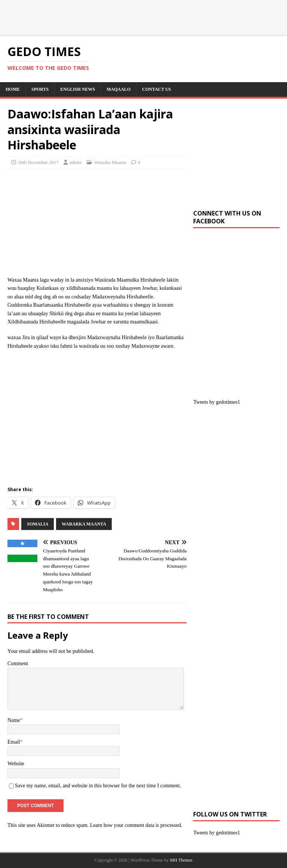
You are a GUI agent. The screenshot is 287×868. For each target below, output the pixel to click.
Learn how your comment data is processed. (136, 825)
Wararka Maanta (110, 162)
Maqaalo (118, 89)
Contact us (156, 89)
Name (14, 720)
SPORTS (40, 89)
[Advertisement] (136, 17)
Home (13, 89)
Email (14, 742)
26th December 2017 (38, 162)
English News (78, 89)
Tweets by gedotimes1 (217, 402)
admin (76, 162)
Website (16, 764)
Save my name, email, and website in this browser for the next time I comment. (98, 786)
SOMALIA (38, 524)
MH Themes (181, 860)
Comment (18, 664)
